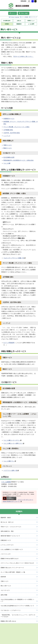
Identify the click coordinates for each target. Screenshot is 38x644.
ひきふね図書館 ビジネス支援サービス (12, 549)
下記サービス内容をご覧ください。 (23, 56)
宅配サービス (8, 145)
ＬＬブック (7, 136)
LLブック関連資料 (9, 343)
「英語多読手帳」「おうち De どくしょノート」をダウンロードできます (18, 616)
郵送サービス (8, 148)
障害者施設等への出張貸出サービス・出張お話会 (18, 160)
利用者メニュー (31, 21)
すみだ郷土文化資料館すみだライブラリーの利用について (17, 606)
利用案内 (7, 24)
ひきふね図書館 (6, 482)
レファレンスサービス (7, 545)
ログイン (13, 13)
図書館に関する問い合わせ (8, 621)
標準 (29, 1)
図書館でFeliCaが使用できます (10, 559)
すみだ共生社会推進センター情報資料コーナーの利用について (17, 600)
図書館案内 (19, 24)
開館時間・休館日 (6, 518)
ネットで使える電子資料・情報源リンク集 (13, 572)
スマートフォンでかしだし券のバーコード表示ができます (17, 563)
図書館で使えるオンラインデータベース (12, 568)
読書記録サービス (6, 540)
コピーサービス (5, 590)
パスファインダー (6, 554)
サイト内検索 (25, 17)
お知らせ (19, 21)
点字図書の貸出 (8, 130)
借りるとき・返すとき (7, 522)
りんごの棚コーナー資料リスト (13, 443)
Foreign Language (15, 17)
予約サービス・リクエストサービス (11, 527)
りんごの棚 (7, 163)
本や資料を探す (7, 21)
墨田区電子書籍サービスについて (10, 536)
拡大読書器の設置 (9, 157)
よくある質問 (31, 24)
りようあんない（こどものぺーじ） (11, 610)
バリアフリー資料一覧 (10, 470)
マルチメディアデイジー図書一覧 (14, 258)
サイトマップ (34, 17)
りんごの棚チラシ (9, 461)
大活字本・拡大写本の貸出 (12, 133)
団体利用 (3, 577)
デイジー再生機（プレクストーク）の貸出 (16, 127)
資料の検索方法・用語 (7, 531)
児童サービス (5, 581)
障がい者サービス (6, 586)
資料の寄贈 (4, 595)
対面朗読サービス (9, 119)
